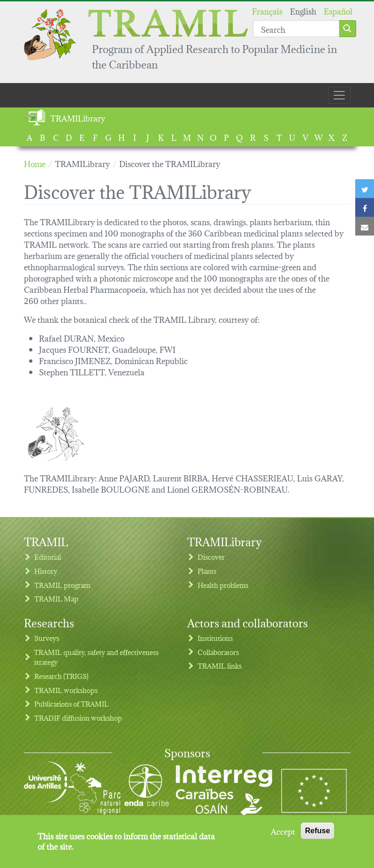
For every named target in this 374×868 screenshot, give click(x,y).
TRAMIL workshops (66, 690)
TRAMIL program (62, 585)
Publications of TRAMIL (72, 704)
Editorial (48, 557)
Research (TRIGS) (61, 676)
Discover (211, 557)
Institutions (215, 638)
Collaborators (218, 652)
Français (267, 11)
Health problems (223, 585)
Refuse (317, 836)
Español (338, 11)
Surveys (47, 638)
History (46, 571)
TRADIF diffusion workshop (78, 718)
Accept (283, 836)
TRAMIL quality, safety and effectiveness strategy (96, 657)
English (303, 11)
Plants (207, 571)
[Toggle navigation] (339, 95)
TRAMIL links (220, 666)
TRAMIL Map (56, 598)
